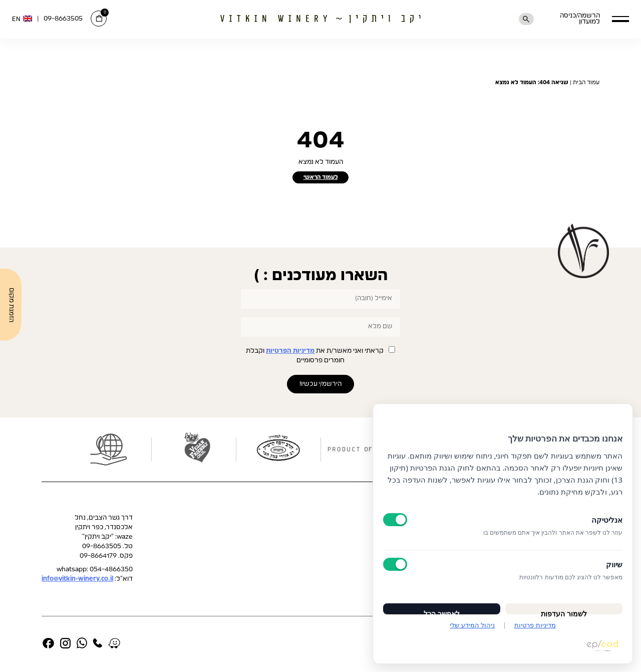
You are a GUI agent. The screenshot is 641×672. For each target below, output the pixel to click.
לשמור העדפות (564, 606)
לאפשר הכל (442, 606)
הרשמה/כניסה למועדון (568, 19)
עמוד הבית (586, 82)
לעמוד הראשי (321, 178)
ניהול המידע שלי (472, 625)
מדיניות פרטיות (535, 625)
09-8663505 (63, 19)
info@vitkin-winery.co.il (77, 581)
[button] (620, 19)
